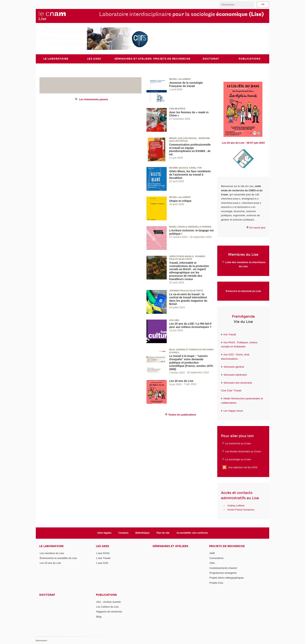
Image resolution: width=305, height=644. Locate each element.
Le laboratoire (51, 546)
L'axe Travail (103, 558)
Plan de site (163, 533)
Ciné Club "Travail (231, 391)
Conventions (216, 558)
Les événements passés (94, 99)
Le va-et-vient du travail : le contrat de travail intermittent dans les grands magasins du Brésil (188, 299)
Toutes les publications (182, 415)
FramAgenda (243, 316)
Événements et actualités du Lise (58, 558)
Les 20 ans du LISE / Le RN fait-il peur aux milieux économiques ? (190, 325)
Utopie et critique (180, 201)
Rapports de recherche (109, 612)
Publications (106, 595)
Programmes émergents (223, 573)
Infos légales (104, 533)
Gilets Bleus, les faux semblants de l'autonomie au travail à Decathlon (190, 175)
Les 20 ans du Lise (181, 381)
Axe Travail (230, 334)
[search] (237, 5)
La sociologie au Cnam (238, 459)
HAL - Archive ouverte (109, 602)
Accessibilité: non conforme (192, 533)
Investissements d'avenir (223, 568)
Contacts (123, 533)
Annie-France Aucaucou (241, 510)
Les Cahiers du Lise (107, 607)
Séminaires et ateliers (170, 546)
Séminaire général (233, 367)
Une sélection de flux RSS (243, 467)
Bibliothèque (142, 533)
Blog (99, 617)
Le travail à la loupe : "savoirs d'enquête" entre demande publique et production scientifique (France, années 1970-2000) (191, 363)
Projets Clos (216, 583)
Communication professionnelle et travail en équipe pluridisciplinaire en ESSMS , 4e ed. (190, 150)
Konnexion (41, 641)
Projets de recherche (227, 546)
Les (233, 411)
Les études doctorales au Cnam (243, 451)
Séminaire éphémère (235, 375)
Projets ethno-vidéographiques (227, 578)
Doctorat (47, 595)
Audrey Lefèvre (236, 506)
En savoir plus (258, 228)
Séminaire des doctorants (238, 383)
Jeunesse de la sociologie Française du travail (186, 84)
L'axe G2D (102, 563)
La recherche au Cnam (238, 443)
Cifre (212, 563)
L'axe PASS (103, 553)
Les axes (103, 546)
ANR (212, 553)
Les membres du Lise (52, 553)
